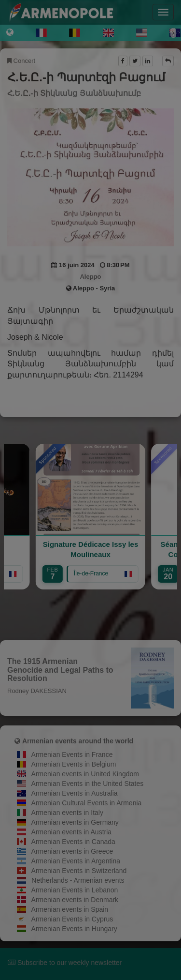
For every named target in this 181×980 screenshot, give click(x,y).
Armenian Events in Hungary (74, 929)
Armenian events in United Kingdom (85, 774)
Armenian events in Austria (72, 832)
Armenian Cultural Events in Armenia (87, 803)
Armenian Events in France (72, 754)
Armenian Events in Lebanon (75, 890)
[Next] (173, 33)
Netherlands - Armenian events (78, 880)
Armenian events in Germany (75, 822)
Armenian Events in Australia (75, 793)
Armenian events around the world (78, 741)
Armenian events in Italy (67, 813)
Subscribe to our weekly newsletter (65, 963)
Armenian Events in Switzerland (79, 871)
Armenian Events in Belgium (74, 764)
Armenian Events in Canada (73, 842)
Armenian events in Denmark (75, 900)
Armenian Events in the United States (88, 784)
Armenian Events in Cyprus (72, 919)
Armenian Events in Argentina (76, 861)
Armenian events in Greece (72, 851)
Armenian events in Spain (70, 909)
